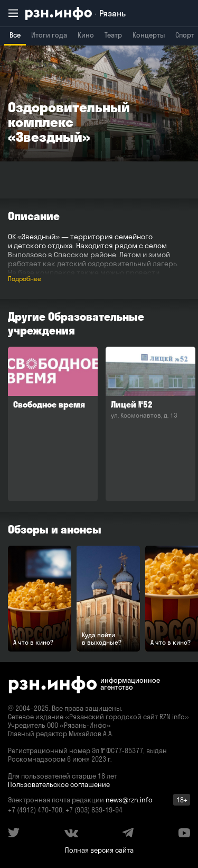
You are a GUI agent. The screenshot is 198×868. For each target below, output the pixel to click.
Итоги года (49, 35)
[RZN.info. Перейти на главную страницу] (76, 13)
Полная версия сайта (99, 850)
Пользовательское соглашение (59, 784)
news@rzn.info (129, 800)
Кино (86, 35)
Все (15, 35)
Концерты (149, 35)
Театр (113, 35)
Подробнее (25, 279)
